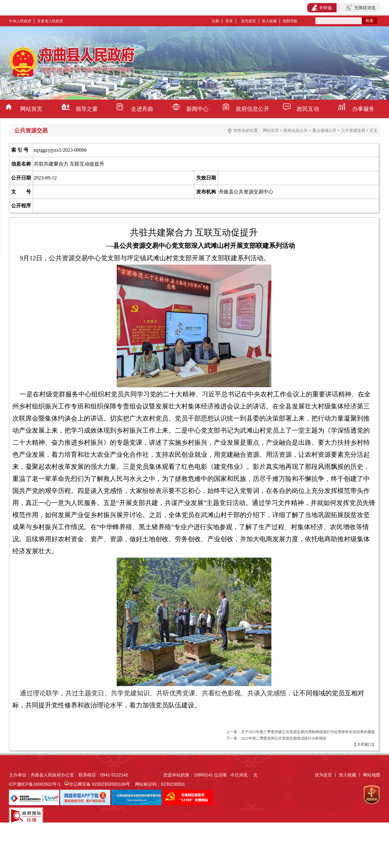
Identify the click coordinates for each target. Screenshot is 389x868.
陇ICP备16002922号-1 (39, 784)
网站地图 (372, 775)
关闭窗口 (364, 745)
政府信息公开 (253, 109)
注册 (215, 21)
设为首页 (249, 21)
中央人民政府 (20, 21)
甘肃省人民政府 (50, 21)
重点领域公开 (324, 130)
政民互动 (308, 109)
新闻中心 (197, 109)
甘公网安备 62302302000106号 (99, 784)
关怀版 (322, 8)
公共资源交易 (353, 130)
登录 (229, 21)
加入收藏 (269, 21)
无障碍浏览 (361, 8)
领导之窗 (87, 109)
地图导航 (290, 21)
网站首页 (31, 109)
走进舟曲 (142, 109)
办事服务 (363, 109)
